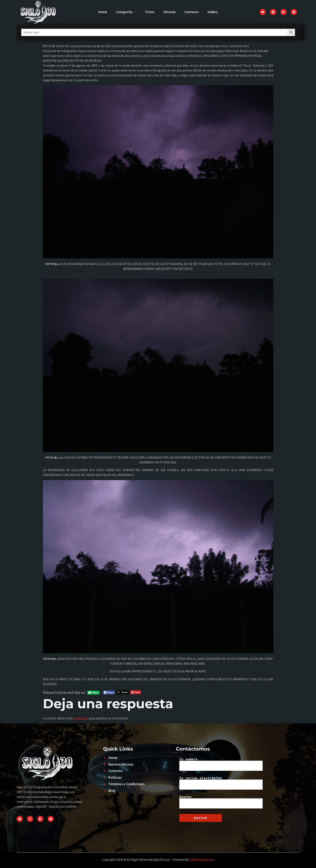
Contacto (193, 12)
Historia (170, 12)
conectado (81, 718)
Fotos (149, 12)
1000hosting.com (202, 859)
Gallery (216, 12)
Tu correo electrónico (221, 783)
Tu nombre (221, 764)
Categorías (124, 12)
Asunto (221, 802)
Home (99, 12)
